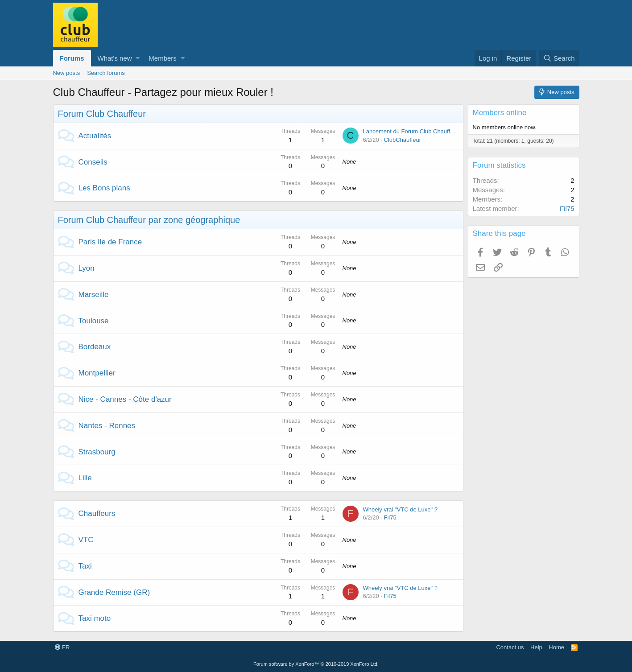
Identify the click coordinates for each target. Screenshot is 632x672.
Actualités (95, 136)
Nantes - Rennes (107, 426)
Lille (85, 478)
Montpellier (97, 373)
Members (163, 58)
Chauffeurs (97, 513)
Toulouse (94, 321)
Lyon (87, 268)
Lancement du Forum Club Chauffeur (411, 131)
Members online (500, 113)
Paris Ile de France (110, 242)
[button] (138, 58)
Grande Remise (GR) (114, 592)
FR (62, 647)
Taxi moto (95, 618)
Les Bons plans (104, 188)
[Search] (559, 58)
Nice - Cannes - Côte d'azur (125, 399)
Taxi (85, 566)
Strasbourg (97, 452)
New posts (67, 73)
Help (536, 647)
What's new (115, 58)
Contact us (510, 647)
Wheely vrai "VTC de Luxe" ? (400, 509)
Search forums (106, 73)
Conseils (93, 162)
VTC (86, 540)
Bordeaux (95, 347)
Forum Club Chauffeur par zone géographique (149, 220)
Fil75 (390, 517)
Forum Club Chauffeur (102, 114)
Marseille (94, 295)
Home (556, 647)
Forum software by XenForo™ (316, 664)
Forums (72, 58)
